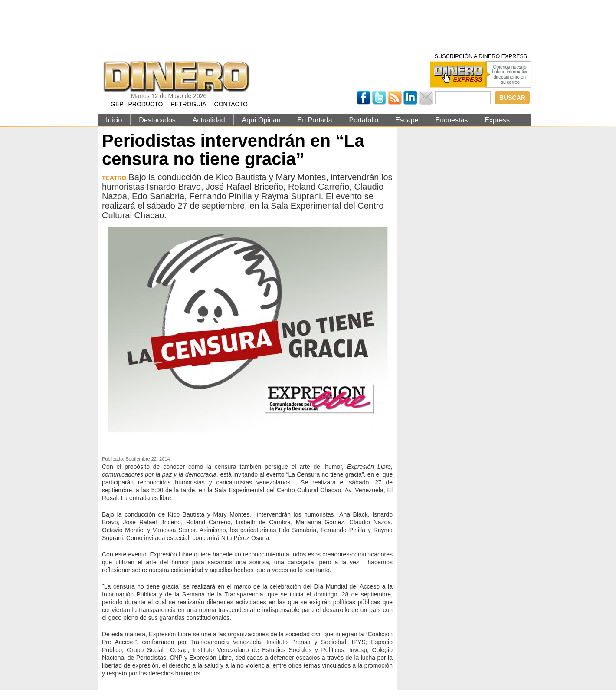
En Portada (315, 120)
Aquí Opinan (261, 120)
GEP (117, 104)
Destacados (157, 120)
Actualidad (209, 120)
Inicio (114, 120)
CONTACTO (231, 104)
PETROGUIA (188, 104)
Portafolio (364, 120)
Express (497, 120)
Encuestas (452, 120)
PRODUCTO (145, 104)
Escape (407, 120)
